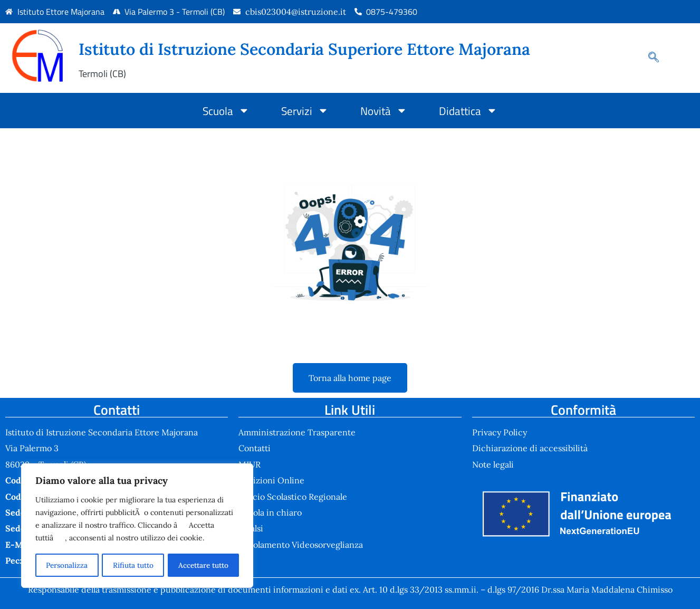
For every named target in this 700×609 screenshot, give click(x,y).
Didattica (468, 111)
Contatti (255, 448)
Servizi (305, 111)
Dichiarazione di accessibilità (530, 448)
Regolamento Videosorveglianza (301, 545)
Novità (384, 111)
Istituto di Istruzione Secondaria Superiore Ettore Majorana (304, 49)
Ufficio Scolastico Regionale (293, 497)
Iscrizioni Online (271, 480)
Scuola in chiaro (270, 512)
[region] (137, 526)
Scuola (226, 111)
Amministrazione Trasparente (297, 432)
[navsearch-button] (648, 58)
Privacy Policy (500, 432)
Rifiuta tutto (132, 565)
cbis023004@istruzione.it (296, 12)
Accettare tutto (203, 565)
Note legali (493, 464)
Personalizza (66, 565)
